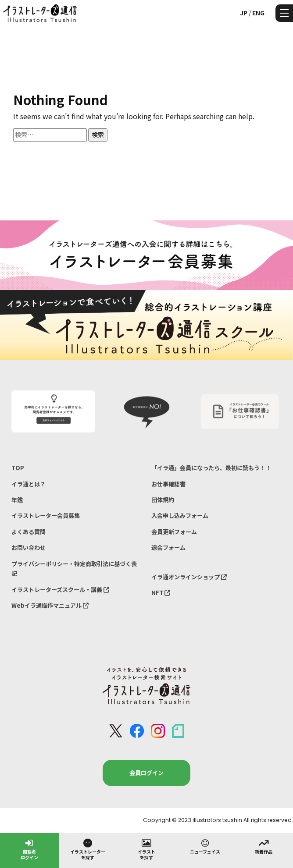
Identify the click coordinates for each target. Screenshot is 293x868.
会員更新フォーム (174, 532)
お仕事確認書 (168, 484)
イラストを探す (146, 849)
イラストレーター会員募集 (46, 515)
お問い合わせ (29, 547)
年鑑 (17, 500)
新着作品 (264, 846)
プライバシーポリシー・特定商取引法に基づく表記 (74, 569)
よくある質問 (29, 532)
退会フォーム (168, 547)
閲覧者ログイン (29, 849)
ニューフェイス (205, 846)
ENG (258, 13)
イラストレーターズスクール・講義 (60, 590)
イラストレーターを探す (88, 849)
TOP (18, 468)
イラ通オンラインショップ (189, 577)
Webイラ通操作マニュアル (50, 605)
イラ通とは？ (29, 484)
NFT (161, 593)
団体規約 (163, 500)
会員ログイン (146, 773)
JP (244, 13)
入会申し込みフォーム (180, 515)
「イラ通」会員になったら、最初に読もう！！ (211, 468)
